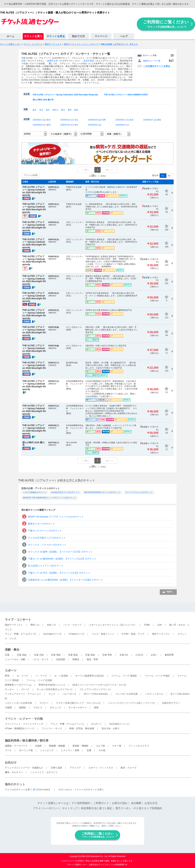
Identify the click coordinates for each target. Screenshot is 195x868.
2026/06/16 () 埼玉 (69, 120)
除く (170, 176)
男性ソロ (35, 625)
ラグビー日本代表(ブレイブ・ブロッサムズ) (78, 703)
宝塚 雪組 (56, 655)
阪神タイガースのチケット (42, 524)
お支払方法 (151, 803)
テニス (52, 694)
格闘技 (22, 707)
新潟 (63, 110)
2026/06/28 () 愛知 (42, 125)
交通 (89, 750)
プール (8, 750)
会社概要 (136, 803)
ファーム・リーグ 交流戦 (39, 680)
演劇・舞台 (12, 650)
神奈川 (55, 110)
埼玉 (41, 110)
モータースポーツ (78, 707)
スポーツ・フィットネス (101, 768)
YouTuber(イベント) (119, 724)
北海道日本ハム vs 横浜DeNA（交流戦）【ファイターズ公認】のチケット (66, 580)
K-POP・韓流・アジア (133, 634)
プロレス (38, 707)
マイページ (101, 36)
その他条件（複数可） (62, 134)
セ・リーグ (22, 676)
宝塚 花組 (22, 655)
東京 (48, 110)
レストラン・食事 (70, 750)
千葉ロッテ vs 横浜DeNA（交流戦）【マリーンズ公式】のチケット (62, 559)
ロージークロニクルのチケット (139, 492)
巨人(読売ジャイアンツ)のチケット (46, 566)
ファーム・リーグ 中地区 (157, 676)
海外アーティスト (161, 634)
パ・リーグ (41, 676)
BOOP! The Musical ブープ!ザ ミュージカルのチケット (56, 517)
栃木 (35, 110)
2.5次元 (139, 655)
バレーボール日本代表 (126, 694)
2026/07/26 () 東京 (69, 125)
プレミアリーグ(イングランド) (95, 689)
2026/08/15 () (95, 125)
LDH (160, 625)
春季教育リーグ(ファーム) (18, 685)
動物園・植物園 (57, 746)
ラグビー (44, 703)
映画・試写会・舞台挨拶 (82, 728)
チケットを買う (33, 36)
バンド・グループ (72, 625)
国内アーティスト (14, 625)
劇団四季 (169, 655)
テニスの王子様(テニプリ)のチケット (47, 538)
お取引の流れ (120, 803)
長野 (70, 110)
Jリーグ (25, 689)
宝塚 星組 (73, 655)
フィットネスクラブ (139, 746)
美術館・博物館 (80, 746)
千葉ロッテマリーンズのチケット (45, 531)
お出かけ (11, 762)
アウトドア (75, 768)
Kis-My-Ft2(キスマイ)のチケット (65, 492)
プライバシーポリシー (46, 808)
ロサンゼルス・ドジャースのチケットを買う (81, 790)
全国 (26, 109)
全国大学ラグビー (171, 703)
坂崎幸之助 (52, 61)
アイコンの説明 (31, 175)
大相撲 (8, 707)
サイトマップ (70, 808)
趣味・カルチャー (14, 772)
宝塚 (7, 655)
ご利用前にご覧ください (166, 24)
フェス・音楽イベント (103, 634)
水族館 (38, 746)
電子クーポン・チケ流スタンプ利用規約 (139, 808)
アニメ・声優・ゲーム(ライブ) (20, 634)
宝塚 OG (124, 655)
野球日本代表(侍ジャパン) (52, 685)
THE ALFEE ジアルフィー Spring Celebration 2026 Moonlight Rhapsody (65, 95)
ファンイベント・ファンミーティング (24, 724)
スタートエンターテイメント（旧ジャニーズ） (113, 625)
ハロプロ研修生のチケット (35, 492)
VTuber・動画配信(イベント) (19, 728)
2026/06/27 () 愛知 (152, 120)
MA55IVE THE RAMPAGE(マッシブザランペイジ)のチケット (49, 498)
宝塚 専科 (107, 655)
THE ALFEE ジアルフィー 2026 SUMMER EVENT (126, 95)
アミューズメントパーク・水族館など (24, 768)
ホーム (11, 36)
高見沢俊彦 (89, 61)
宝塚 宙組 (90, 655)
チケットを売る (56, 36)
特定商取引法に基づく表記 (97, 808)
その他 (102, 750)
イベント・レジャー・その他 (24, 719)
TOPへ (170, 592)
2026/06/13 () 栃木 (42, 120)
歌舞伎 (76, 659)
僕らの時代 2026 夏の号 (43, 100)
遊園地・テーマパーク (16, 746)
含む (163, 176)
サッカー (9, 689)
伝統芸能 (60, 659)
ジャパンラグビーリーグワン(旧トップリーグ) (131, 703)
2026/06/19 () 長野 (97, 120)
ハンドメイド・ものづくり (44, 772)
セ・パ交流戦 (61, 676)
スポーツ (11, 671)
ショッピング (47, 750)
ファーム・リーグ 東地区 (124, 676)
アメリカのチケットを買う (18, 790)
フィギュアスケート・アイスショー (23, 694)
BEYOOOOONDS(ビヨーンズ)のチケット (103, 492)
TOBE (147, 625)
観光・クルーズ (129, 768)
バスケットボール (154, 694)
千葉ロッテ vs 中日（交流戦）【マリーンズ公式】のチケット (59, 573)
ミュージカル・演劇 (15, 659)
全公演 (27, 94)
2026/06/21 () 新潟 (124, 120)
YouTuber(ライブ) (52, 634)
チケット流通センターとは (53, 803)
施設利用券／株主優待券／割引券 (27, 741)
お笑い (154, 655)
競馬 (96, 707)
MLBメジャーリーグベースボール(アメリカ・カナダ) (99, 685)
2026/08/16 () (122, 125)
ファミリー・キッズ (52, 728)
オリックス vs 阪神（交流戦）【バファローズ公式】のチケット (60, 552)
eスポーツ (97, 724)
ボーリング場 (26, 750)
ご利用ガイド (101, 803)
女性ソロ (51, 625)
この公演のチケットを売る (157, 66)
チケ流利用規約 (81, 803)
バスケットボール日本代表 (18, 703)
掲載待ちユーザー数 (152, 61)
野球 (7, 676)
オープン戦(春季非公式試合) (90, 676)
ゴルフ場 (100, 746)
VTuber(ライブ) (76, 634)
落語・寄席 (92, 659)
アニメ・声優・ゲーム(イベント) (67, 724)
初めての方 (78, 36)
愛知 (76, 110)
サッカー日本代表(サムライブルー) (54, 689)
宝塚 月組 (39, 655)
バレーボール (70, 694)
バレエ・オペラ (41, 659)
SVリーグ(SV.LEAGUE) (96, 694)
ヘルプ (124, 36)
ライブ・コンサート (18, 620)
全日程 (27, 119)
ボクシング (55, 707)
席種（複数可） (115, 134)
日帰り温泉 (56, 768)
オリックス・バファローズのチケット (47, 545)
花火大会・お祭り (111, 728)
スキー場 (117, 746)
